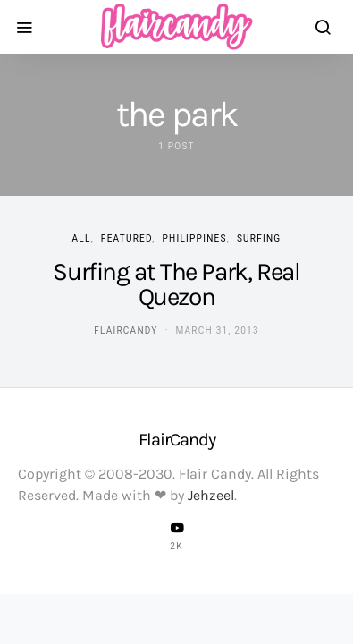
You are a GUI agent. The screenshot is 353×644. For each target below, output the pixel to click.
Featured (126, 238)
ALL (82, 238)
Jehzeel (211, 495)
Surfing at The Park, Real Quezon (176, 284)
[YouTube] (177, 536)
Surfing (259, 238)
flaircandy (126, 330)
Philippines (195, 238)
